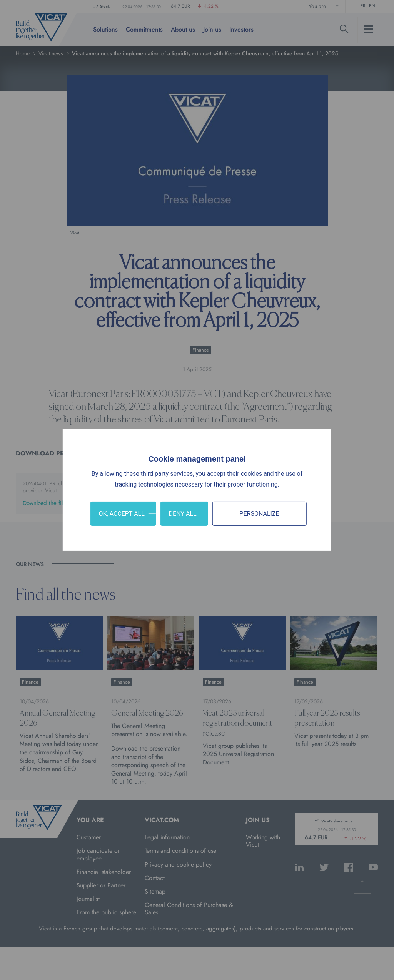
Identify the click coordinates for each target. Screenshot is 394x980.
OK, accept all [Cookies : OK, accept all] (121, 514)
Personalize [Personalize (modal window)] (259, 514)
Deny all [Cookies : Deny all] (183, 514)
